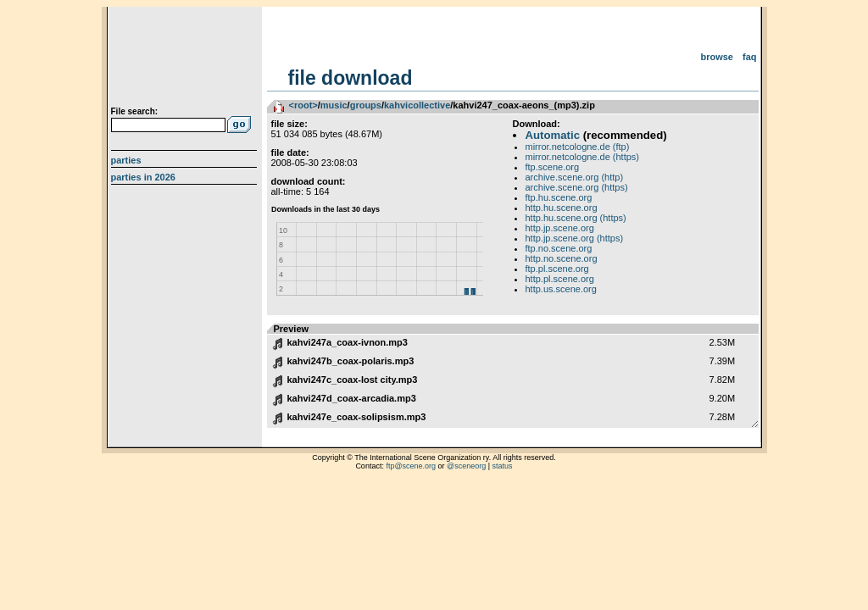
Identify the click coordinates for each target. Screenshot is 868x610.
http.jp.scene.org (560, 228)
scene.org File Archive (186, 59)
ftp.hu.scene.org (559, 197)
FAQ (750, 57)
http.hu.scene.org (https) (576, 218)
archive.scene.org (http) (575, 177)
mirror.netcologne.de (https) (583, 157)
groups (366, 105)
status (503, 466)
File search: (135, 111)
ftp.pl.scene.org (557, 269)
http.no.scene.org (562, 258)
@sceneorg (466, 466)
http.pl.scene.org (560, 279)
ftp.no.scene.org (559, 248)
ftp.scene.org (553, 167)
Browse (717, 57)
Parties (126, 160)
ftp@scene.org (411, 466)
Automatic (553, 135)
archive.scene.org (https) (577, 187)
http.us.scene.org (561, 289)
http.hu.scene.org (562, 208)
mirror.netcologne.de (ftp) (578, 147)
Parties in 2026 (143, 177)
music (334, 105)
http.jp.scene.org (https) (575, 238)
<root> (303, 105)
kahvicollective (417, 105)
